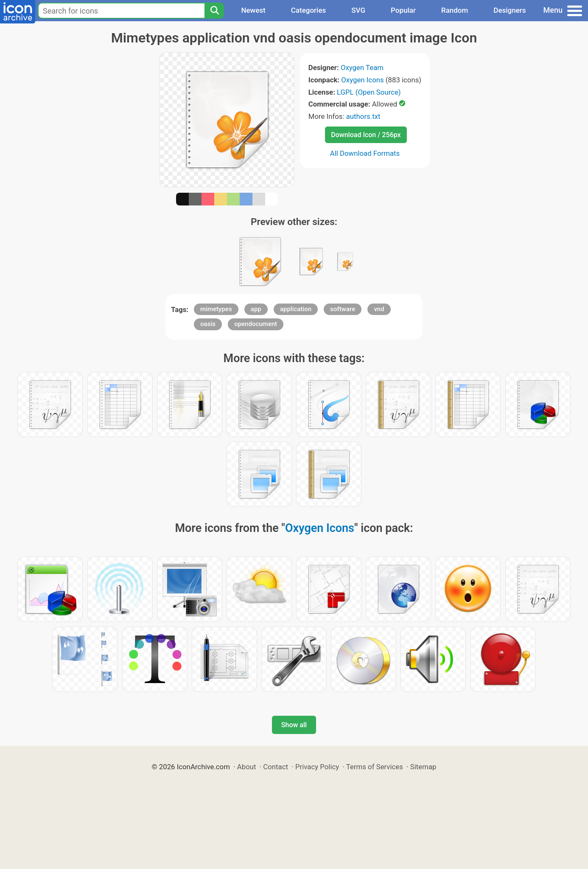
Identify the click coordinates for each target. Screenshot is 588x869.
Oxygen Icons (362, 80)
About (247, 767)
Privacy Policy (317, 767)
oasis (208, 324)
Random (455, 10)
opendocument (256, 324)
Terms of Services (375, 767)
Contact (276, 767)
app (256, 309)
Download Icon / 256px (366, 135)
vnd (379, 309)
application (296, 309)
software (343, 309)
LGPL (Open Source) (369, 92)
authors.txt (363, 116)
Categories (309, 10)
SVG (358, 10)
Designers (510, 10)
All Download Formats (365, 153)
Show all (294, 725)
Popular (403, 10)
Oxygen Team (362, 67)
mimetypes (216, 309)
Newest (253, 10)
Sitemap (423, 767)
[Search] (214, 11)
